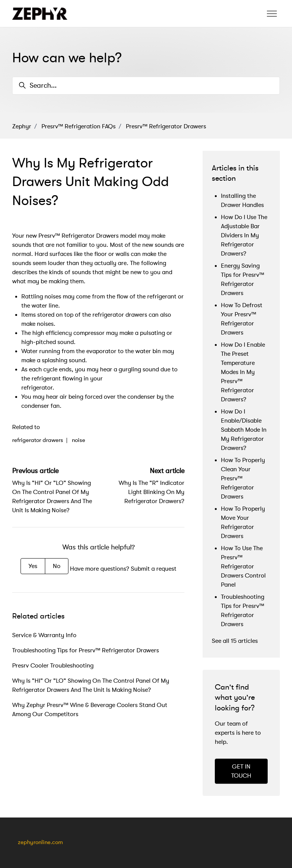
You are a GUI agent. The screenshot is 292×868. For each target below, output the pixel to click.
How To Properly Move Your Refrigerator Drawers (243, 522)
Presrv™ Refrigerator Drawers (166, 126)
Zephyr (22, 126)
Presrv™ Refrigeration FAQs (79, 126)
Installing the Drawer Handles (242, 200)
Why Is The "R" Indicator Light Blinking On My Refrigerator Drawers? (152, 492)
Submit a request (154, 569)
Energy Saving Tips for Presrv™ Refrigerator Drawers (243, 279)
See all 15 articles (235, 641)
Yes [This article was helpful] (33, 566)
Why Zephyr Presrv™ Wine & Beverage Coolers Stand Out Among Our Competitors (90, 710)
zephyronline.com (40, 842)
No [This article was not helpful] (57, 566)
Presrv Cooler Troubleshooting (53, 666)
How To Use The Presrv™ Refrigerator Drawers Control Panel (243, 567)
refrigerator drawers (38, 440)
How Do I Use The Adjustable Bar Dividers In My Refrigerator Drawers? (244, 235)
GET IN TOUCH (241, 771)
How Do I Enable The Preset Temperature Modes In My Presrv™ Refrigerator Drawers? (243, 372)
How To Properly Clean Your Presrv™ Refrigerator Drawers (243, 478)
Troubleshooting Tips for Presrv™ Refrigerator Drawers (86, 650)
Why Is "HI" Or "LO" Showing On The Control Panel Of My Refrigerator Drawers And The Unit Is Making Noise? (91, 685)
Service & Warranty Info (44, 635)
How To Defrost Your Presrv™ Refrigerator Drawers (242, 319)
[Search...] (146, 86)
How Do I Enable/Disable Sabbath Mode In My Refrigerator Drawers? (244, 430)
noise (79, 440)
